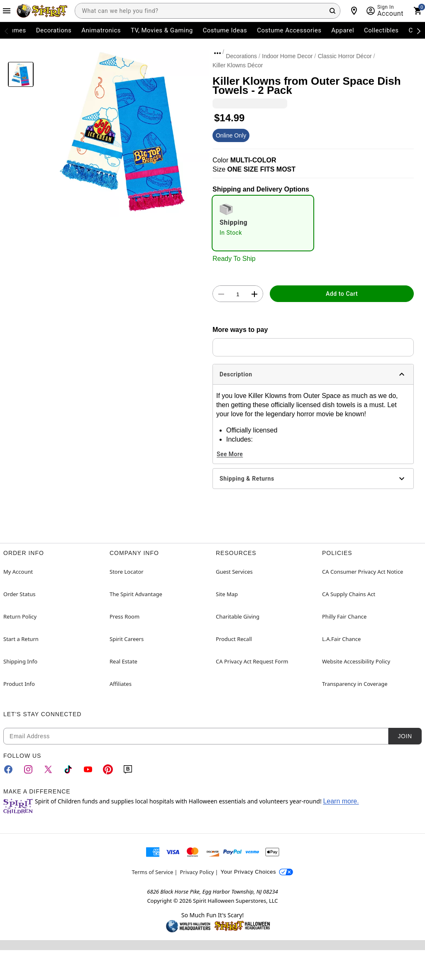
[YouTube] (88, 769)
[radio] (263, 223)
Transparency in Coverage (355, 684)
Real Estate (123, 661)
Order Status (19, 594)
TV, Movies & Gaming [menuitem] (162, 30)
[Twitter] (48, 769)
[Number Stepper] (238, 294)
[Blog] (128, 769)
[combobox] (208, 11)
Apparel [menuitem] (343, 30)
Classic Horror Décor (345, 56)
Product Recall (234, 639)
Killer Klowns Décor (238, 65)
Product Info (19, 684)
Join (405, 736)
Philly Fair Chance (344, 616)
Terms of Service (153, 872)
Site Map (227, 594)
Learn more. (341, 801)
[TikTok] (68, 769)
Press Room (125, 616)
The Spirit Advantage (136, 594)
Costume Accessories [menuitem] (289, 30)
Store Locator (127, 572)
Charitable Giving (238, 616)
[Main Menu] (7, 11)
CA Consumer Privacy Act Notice (363, 572)
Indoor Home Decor (287, 56)
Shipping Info (20, 661)
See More (230, 454)
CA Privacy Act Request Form (252, 661)
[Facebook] (8, 769)
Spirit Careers (127, 639)
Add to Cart (342, 294)
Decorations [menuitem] (54, 30)
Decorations (241, 56)
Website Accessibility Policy (356, 661)
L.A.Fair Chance (341, 639)
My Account (18, 572)
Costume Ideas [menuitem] (225, 30)
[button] (123, 131)
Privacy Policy (197, 872)
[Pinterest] (108, 769)
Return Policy (20, 616)
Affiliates (121, 684)
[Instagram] (28, 769)
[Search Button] (332, 11)
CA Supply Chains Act (349, 594)
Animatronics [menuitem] (101, 30)
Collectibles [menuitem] (381, 30)
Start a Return (21, 639)
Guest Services (234, 572)
